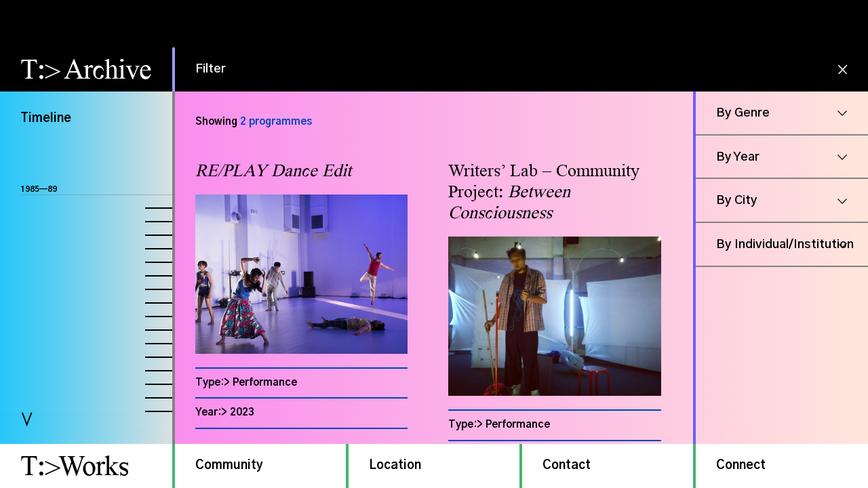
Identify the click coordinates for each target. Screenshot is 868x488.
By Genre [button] (743, 113)
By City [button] (737, 201)
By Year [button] (738, 157)
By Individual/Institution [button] (785, 245)
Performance (265, 383)
